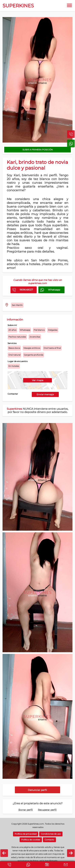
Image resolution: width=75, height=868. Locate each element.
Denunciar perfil (37, 790)
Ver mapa (38, 380)
